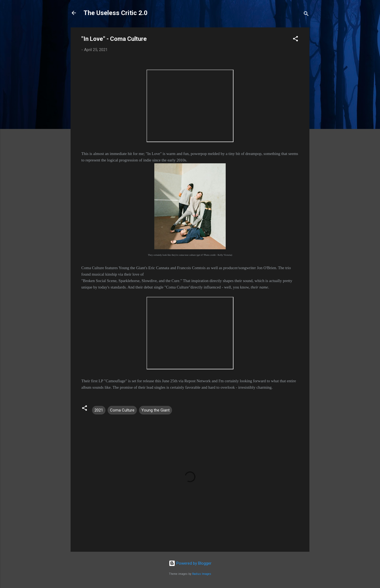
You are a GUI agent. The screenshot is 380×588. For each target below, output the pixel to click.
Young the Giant (156, 410)
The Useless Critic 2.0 (116, 13)
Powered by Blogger (190, 563)
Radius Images (202, 574)
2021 (99, 410)
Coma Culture (122, 410)
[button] (295, 40)
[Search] (306, 15)
